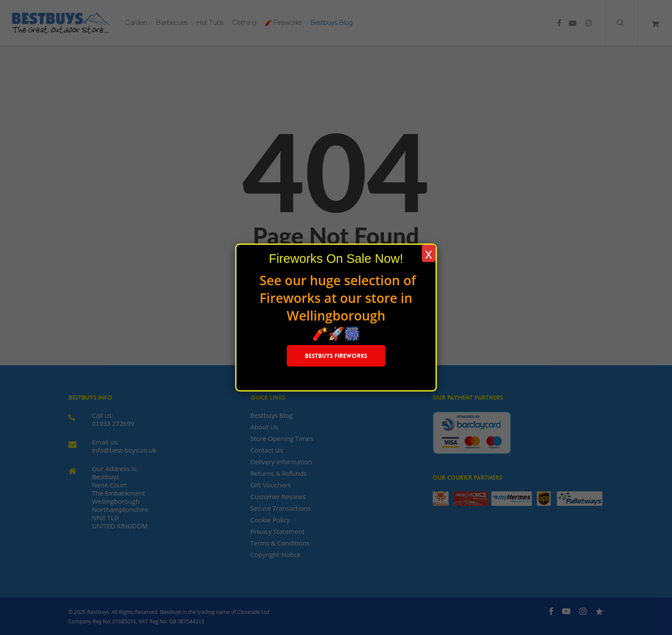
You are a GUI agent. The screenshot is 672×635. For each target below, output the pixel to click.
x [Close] (429, 253)
